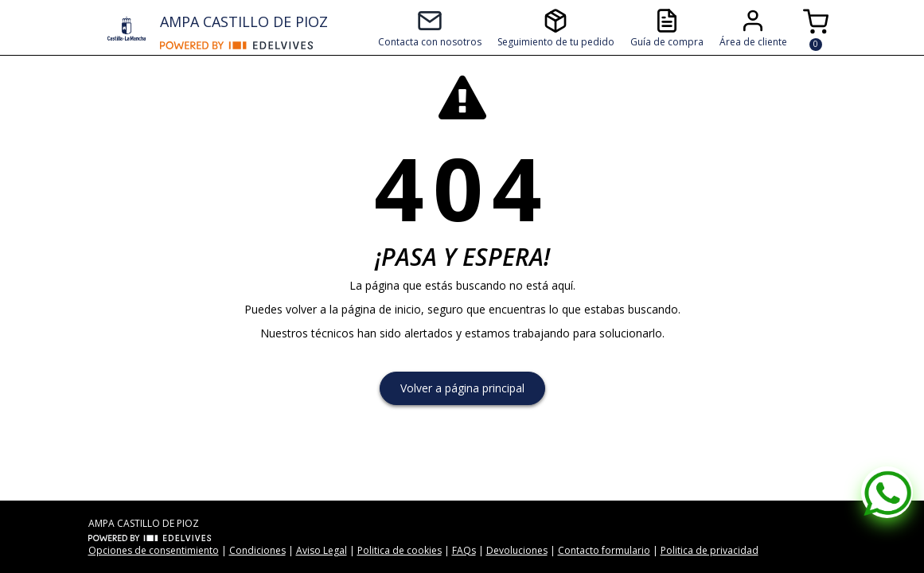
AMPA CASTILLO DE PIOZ (244, 21)
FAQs (464, 550)
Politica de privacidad (710, 550)
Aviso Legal (322, 550)
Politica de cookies (400, 550)
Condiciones (257, 550)
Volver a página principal (462, 388)
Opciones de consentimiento (154, 550)
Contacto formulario (604, 550)
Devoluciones (517, 550)
